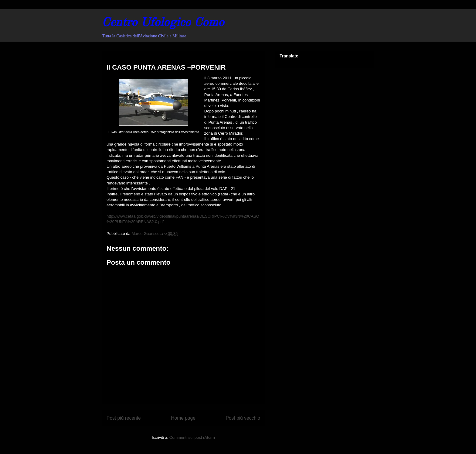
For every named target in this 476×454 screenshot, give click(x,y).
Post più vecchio (243, 418)
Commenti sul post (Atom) (192, 437)
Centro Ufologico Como (163, 23)
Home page (183, 418)
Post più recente (124, 418)
